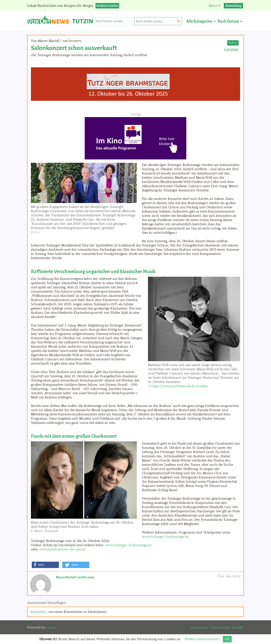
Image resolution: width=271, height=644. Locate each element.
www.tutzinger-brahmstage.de (165, 537)
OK (227, 639)
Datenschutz (220, 627)
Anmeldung (233, 6)
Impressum (199, 627)
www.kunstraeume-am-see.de (62, 549)
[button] (45, 565)
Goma (51, 627)
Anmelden (38, 612)
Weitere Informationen (202, 639)
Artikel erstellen (107, 6)
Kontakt (237, 627)
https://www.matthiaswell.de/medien (180, 386)
